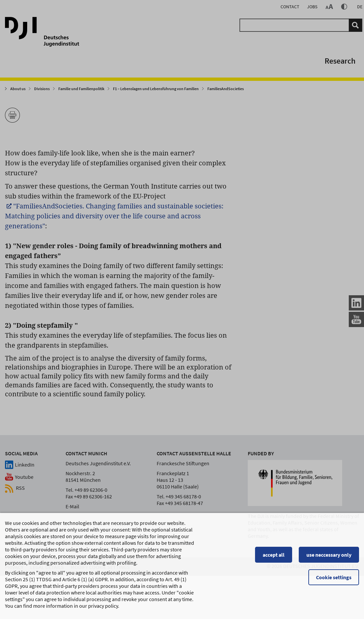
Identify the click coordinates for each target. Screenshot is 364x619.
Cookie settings (334, 580)
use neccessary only (329, 557)
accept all (274, 557)
